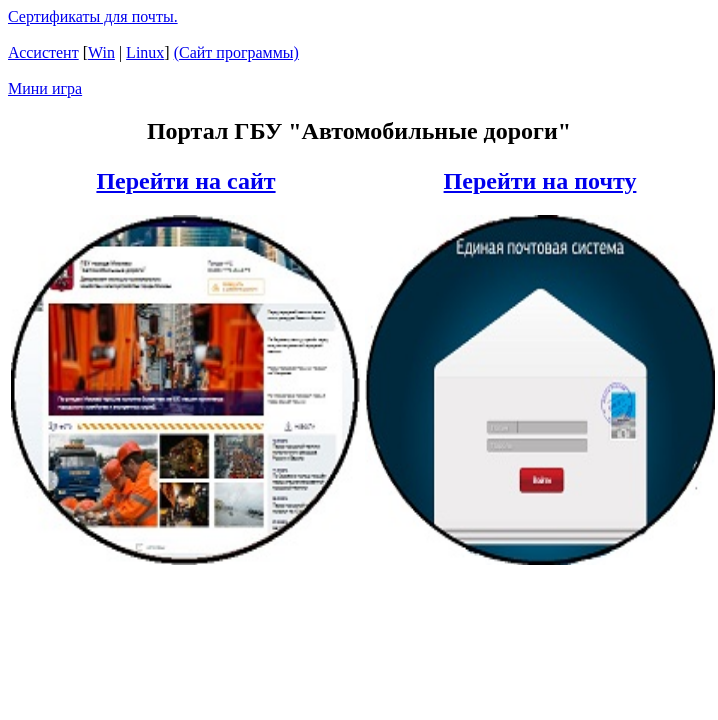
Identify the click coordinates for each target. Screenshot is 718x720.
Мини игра (45, 88)
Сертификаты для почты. (93, 16)
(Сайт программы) (236, 52)
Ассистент (43, 52)
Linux (145, 52)
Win (101, 52)
